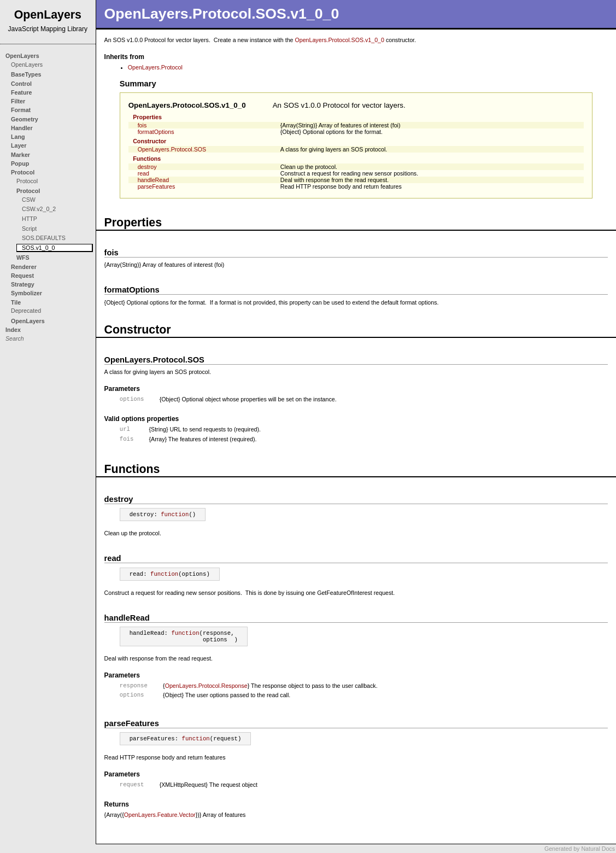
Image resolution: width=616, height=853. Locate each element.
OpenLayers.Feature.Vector (160, 815)
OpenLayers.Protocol (155, 67)
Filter (18, 101)
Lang (18, 137)
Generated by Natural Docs (580, 849)
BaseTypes (26, 74)
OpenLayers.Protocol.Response (206, 686)
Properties (147, 117)
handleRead (153, 180)
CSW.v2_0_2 (39, 209)
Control (21, 84)
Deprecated (26, 311)
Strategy (23, 284)
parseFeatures (157, 186)
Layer (19, 145)
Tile (16, 302)
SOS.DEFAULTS (44, 238)
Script (29, 229)
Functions (147, 159)
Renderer (24, 267)
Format (21, 110)
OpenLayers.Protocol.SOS (172, 149)
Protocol (23, 172)
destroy (147, 167)
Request (22, 276)
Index (13, 330)
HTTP (30, 219)
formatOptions (156, 132)
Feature (22, 92)
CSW (29, 200)
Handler (22, 128)
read (143, 173)
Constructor (149, 141)
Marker (20, 155)
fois (142, 125)
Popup (20, 163)
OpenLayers (22, 56)
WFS (23, 258)
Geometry (25, 119)
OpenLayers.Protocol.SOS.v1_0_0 (339, 40)
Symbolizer (27, 293)
